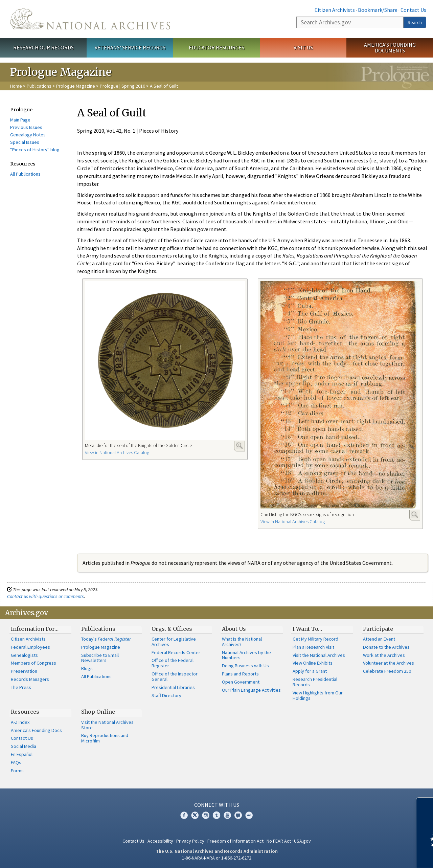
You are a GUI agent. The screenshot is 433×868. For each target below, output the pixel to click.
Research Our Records (43, 47)
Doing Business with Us (245, 666)
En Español (22, 754)
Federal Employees (30, 647)
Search (415, 22)
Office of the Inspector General (175, 676)
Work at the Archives (384, 655)
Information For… (35, 629)
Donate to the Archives (386, 647)
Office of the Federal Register (173, 663)
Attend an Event (379, 639)
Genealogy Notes (28, 135)
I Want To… (307, 629)
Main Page (20, 120)
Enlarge (240, 446)
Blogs (87, 668)
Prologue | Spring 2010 (122, 86)
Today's (106, 639)
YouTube (227, 815)
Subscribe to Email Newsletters (100, 658)
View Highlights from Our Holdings (318, 695)
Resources (25, 712)
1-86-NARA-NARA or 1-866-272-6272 (217, 858)
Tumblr (216, 815)
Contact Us (413, 10)
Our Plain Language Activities (251, 690)
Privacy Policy (190, 841)
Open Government (241, 682)
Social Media (24, 746)
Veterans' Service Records (130, 47)
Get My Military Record (315, 639)
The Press (21, 687)
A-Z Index (20, 722)
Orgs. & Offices (172, 629)
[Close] (425, 805)
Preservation (24, 671)
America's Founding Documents (390, 48)
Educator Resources (216, 47)
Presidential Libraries (173, 687)
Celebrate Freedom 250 (387, 671)
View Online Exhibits (313, 663)
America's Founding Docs (36, 730)
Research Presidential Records (315, 682)
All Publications (25, 174)
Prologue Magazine (76, 86)
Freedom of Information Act (235, 841)
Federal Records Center (176, 652)
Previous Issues (26, 127)
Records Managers (30, 679)
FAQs (16, 762)
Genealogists (24, 655)
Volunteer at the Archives (389, 663)
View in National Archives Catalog (117, 452)
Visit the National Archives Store (107, 725)
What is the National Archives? (242, 642)
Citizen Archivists (335, 10)
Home (16, 86)
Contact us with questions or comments (45, 596)
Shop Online (98, 712)
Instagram (206, 815)
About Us (234, 629)
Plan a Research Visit (313, 647)
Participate (378, 629)
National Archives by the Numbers (246, 655)
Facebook (184, 815)
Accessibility (160, 841)
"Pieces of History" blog (35, 150)
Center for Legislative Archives (174, 642)
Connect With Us (217, 805)
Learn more (373, 856)
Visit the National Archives (319, 655)
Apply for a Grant (310, 671)
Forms (17, 771)
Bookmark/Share (378, 10)
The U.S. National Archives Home (90, 19)
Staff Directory (166, 695)
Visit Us (303, 47)
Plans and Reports (240, 674)
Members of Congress (33, 663)
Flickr (249, 815)
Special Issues (25, 142)
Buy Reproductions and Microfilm (105, 738)
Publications (39, 86)
